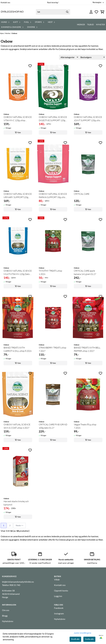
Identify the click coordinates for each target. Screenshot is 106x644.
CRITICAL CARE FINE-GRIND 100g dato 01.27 (53, 426)
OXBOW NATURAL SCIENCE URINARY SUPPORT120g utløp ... (18, 196)
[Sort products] (92, 57)
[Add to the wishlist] (30, 66)
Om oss (6, 610)
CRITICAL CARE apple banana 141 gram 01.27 (85, 272)
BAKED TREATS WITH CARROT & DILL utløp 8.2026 (18, 349)
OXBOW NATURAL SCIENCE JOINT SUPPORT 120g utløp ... (88, 119)
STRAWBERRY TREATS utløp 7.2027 (53, 349)
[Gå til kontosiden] (91, 12)
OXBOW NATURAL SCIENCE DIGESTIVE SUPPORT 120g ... (53, 119)
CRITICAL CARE (82, 194)
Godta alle (89, 639)
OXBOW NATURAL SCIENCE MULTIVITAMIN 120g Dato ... (18, 272)
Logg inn (58, 596)
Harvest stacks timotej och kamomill (16, 503)
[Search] (67, 12)
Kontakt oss (5, 2)
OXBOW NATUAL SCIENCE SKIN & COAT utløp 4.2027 (17, 426)
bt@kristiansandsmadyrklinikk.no (18, 582)
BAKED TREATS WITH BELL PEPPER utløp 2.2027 (87, 349)
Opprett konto (61, 591)
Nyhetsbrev (8, 621)
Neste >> (20, 525)
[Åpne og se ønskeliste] (96, 12)
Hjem (2, 33)
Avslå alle (75, 639)
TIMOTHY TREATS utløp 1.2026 (50, 272)
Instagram (59, 613)
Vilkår (57, 579)
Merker (81, 24)
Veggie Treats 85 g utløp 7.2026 (85, 426)
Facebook (59, 608)
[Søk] (53, 12)
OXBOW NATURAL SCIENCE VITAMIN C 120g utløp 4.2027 (18, 119)
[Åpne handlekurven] (102, 12)
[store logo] (12, 12)
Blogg (5, 616)
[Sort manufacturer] (69, 57)
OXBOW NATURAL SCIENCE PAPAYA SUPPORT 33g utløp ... (53, 196)
